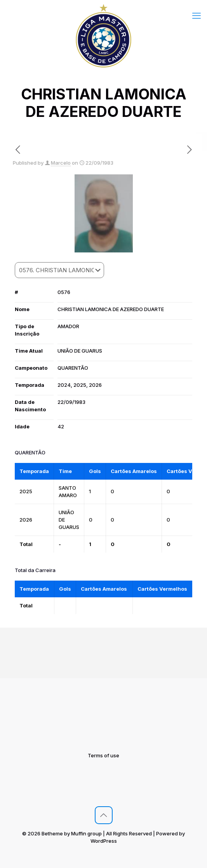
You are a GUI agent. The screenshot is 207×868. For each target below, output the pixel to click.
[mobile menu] (197, 16)
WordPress (104, 841)
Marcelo (61, 163)
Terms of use (103, 755)
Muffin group (86, 833)
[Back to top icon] (104, 815)
